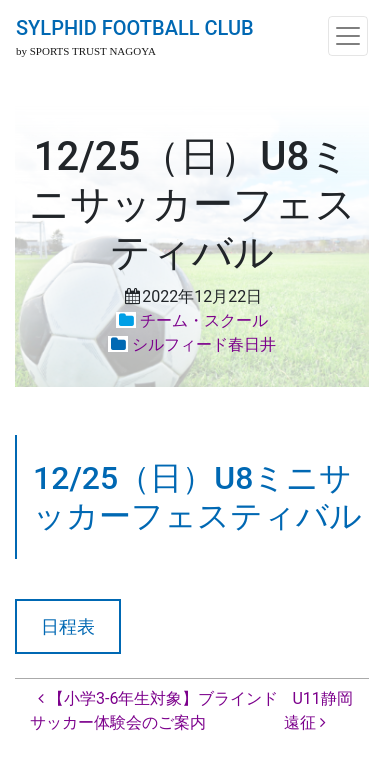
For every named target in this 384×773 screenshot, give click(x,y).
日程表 (68, 626)
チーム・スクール (204, 320)
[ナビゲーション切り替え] (348, 36)
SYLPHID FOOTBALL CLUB (135, 28)
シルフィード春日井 (204, 344)
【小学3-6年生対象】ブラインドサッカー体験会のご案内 (154, 710)
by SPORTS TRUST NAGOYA (86, 51)
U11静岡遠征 (318, 710)
